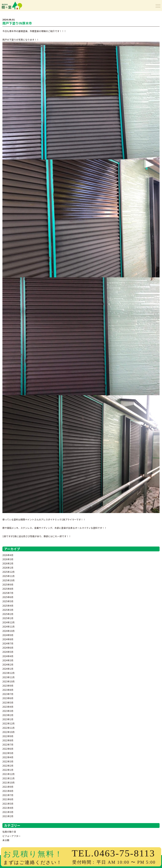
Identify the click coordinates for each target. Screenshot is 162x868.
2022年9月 (8, 736)
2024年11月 (9, 627)
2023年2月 (8, 715)
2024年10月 (9, 631)
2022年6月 (8, 749)
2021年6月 (8, 799)
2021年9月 (8, 787)
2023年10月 (9, 681)
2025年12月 (9, 572)
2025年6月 (8, 597)
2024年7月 (8, 643)
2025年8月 (8, 589)
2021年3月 (8, 812)
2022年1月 (8, 770)
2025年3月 (8, 610)
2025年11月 (9, 576)
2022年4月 (8, 757)
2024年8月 (8, 639)
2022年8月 (8, 740)
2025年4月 (8, 606)
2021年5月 (8, 804)
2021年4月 (8, 808)
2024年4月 (8, 656)
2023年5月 (8, 703)
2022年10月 (9, 732)
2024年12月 (9, 622)
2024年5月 (8, 652)
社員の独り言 (9, 832)
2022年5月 (8, 753)
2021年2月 (8, 816)
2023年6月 (8, 698)
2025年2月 (8, 614)
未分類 (6, 840)
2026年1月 (8, 568)
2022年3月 (8, 761)
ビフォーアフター (12, 836)
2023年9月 (8, 686)
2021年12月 (9, 774)
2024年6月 (8, 648)
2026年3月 (8, 559)
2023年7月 (8, 694)
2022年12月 (9, 723)
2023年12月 (9, 673)
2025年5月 (8, 601)
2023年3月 (8, 711)
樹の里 (8, 9)
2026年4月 (8, 555)
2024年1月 (8, 669)
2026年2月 (8, 563)
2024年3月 (8, 660)
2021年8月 (8, 791)
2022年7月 (8, 745)
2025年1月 (8, 618)
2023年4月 (8, 707)
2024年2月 (8, 665)
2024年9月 (8, 635)
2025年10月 (9, 580)
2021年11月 (9, 778)
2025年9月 (8, 585)
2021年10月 (9, 783)
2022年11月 (9, 728)
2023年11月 (9, 677)
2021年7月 (8, 795)
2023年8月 (8, 690)
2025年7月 (8, 593)
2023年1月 (8, 719)
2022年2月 (8, 766)
